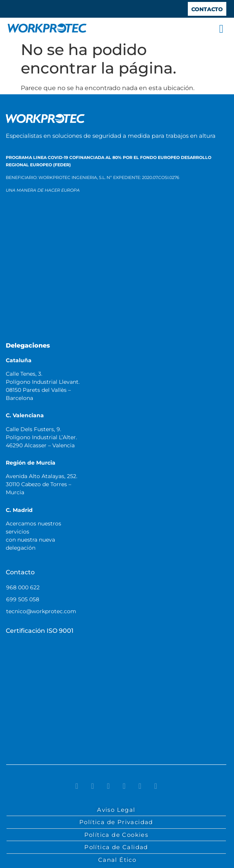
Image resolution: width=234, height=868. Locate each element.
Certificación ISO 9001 (40, 631)
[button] (221, 29)
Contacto (20, 572)
